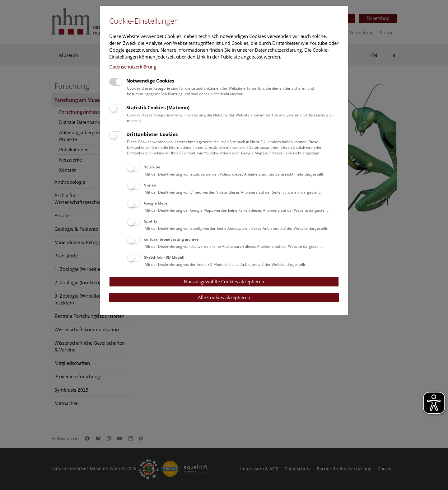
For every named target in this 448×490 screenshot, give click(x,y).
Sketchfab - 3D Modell (164, 257)
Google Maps (156, 203)
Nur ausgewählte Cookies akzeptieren (224, 281)
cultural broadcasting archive (171, 239)
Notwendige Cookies (150, 81)
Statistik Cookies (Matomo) (158, 107)
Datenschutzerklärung (133, 67)
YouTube (152, 167)
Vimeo (150, 185)
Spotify (151, 221)
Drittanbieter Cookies (152, 134)
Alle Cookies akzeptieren (224, 297)
